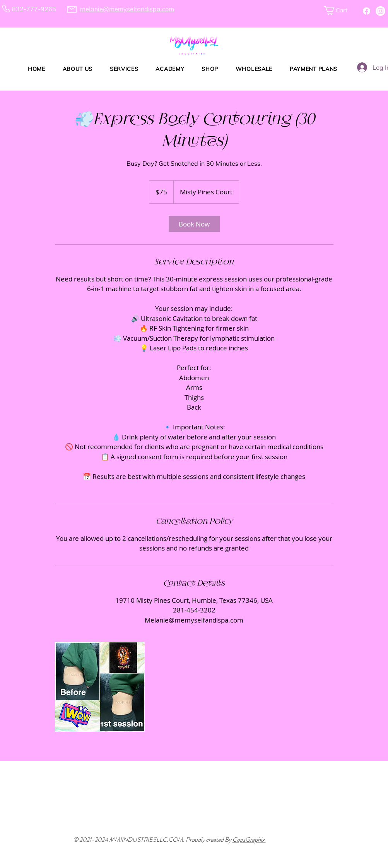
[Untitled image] (100, 687)
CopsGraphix (249, 840)
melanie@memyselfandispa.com (127, 9)
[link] (194, 224)
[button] (340, 10)
